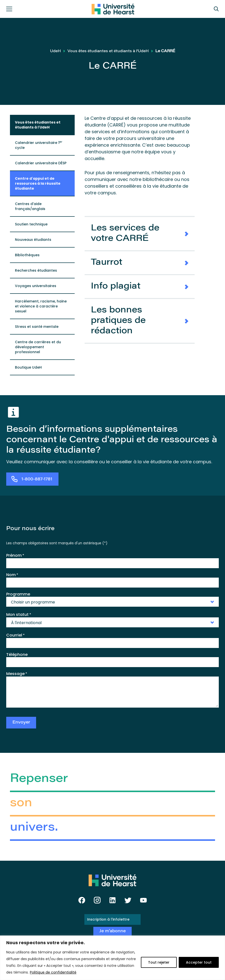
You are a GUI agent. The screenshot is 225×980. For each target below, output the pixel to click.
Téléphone (17, 655)
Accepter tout (199, 962)
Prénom (15, 555)
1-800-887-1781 (37, 480)
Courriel (15, 635)
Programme (18, 594)
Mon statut (19, 615)
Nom (12, 575)
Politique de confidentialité (53, 972)
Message (17, 674)
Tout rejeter (159, 962)
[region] (112, 958)
